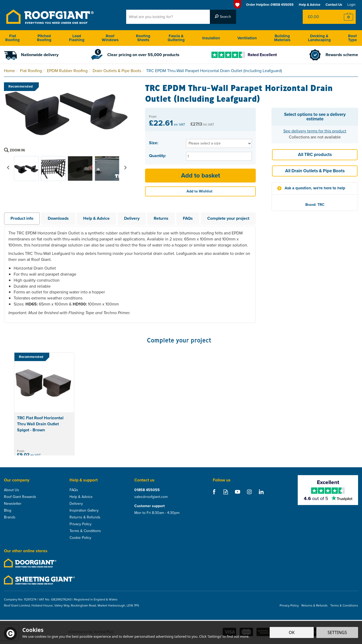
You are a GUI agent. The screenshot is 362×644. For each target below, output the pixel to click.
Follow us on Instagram (249, 492)
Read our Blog (226, 492)
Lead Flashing (77, 38)
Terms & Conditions (85, 531)
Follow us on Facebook (214, 492)
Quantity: (158, 156)
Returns (161, 218)
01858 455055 (147, 490)
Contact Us (334, 5)
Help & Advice (96, 218)
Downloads (58, 218)
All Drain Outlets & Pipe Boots (315, 171)
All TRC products (315, 155)
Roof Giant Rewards (20, 497)
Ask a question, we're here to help (315, 188)
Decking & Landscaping (319, 38)
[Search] (168, 17)
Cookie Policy (80, 538)
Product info (22, 218)
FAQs (188, 218)
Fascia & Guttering (176, 38)
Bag (319, 17)
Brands (10, 517)
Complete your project (228, 218)
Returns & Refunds (85, 517)
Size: (154, 143)
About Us (12, 490)
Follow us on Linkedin (261, 492)
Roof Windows (110, 38)
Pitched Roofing (44, 38)
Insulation (211, 38)
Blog (8, 511)
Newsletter (13, 504)
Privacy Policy (81, 524)
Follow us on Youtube (238, 492)
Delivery (132, 218)
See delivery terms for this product (315, 131)
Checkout (345, 17)
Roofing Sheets (143, 38)
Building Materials (282, 38)
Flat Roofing (12, 38)
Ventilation (247, 38)
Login (351, 5)
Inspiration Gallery (84, 511)
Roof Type (352, 38)
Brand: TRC (315, 205)
